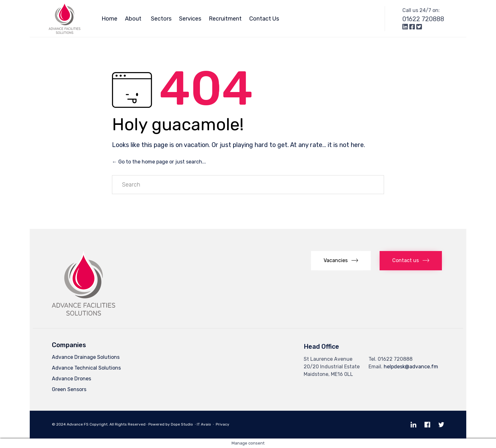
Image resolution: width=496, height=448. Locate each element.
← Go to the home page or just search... (159, 162)
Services (190, 19)
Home (109, 19)
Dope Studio (182, 424)
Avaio (206, 424)
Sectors (161, 19)
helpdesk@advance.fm (411, 367)
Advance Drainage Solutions (86, 357)
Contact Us (264, 19)
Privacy (224, 424)
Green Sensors (69, 389)
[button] (341, 261)
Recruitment (225, 19)
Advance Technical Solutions (86, 368)
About (134, 19)
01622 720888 (423, 19)
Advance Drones (71, 379)
